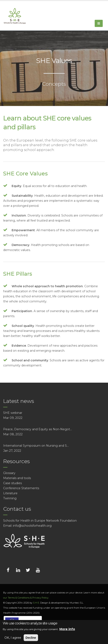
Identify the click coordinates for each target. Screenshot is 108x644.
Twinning (10, 498)
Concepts (54, 84)
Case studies (12, 483)
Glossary (9, 473)
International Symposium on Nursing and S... (36, 446)
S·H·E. (36, 603)
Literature (10, 493)
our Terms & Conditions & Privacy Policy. (26, 598)
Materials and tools (17, 478)
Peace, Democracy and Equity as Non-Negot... (38, 429)
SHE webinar (13, 413)
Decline (31, 638)
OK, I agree (13, 638)
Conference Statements (21, 488)
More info (67, 629)
